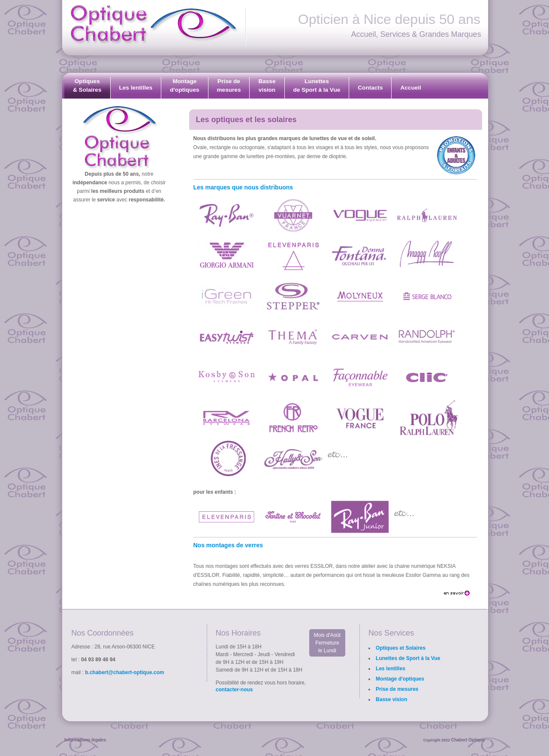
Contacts (370, 88)
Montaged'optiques (184, 85)
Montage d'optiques (400, 679)
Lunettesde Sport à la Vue (317, 85)
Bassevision (267, 85)
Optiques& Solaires (87, 85)
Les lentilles (136, 88)
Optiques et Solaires (401, 648)
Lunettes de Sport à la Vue (408, 658)
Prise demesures (229, 85)
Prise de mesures (397, 689)
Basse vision (391, 699)
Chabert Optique (468, 740)
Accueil (410, 88)
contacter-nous (234, 690)
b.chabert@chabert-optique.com (124, 672)
